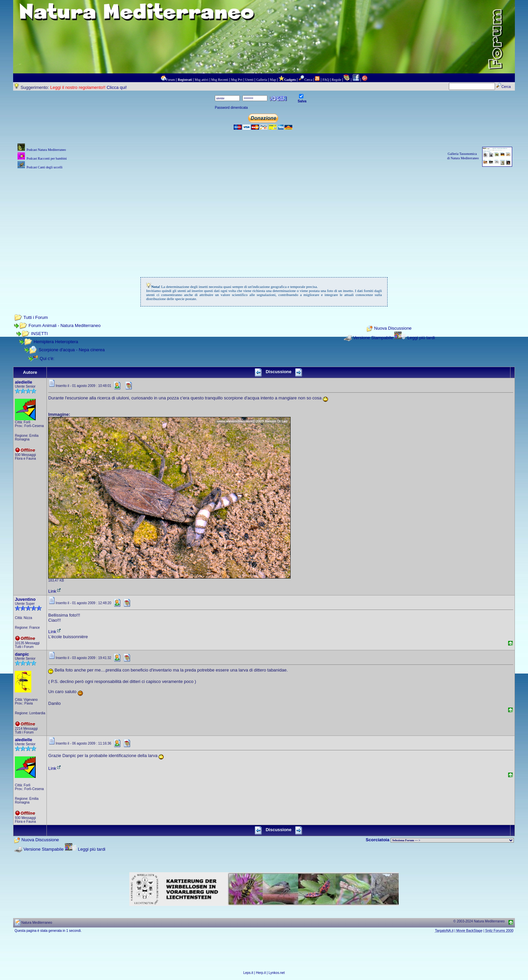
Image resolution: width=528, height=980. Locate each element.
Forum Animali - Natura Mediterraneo (65, 325)
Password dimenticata (231, 108)
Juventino (25, 599)
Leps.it (248, 973)
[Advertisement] (264, 218)
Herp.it (261, 973)
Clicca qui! (117, 87)
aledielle (23, 382)
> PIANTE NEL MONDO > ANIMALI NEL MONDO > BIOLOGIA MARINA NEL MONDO (452, 840)
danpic (22, 654)
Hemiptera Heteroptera (56, 342)
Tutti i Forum (36, 317)
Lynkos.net (277, 973)
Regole (336, 80)
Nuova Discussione (393, 329)
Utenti (249, 80)
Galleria (262, 80)
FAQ (326, 80)
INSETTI (39, 334)
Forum (171, 80)
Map (273, 80)
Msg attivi (202, 80)
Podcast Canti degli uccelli (45, 167)
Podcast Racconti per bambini (47, 158)
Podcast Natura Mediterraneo (46, 150)
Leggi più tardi (421, 338)
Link (55, 591)
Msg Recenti (220, 80)
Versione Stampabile (373, 338)
